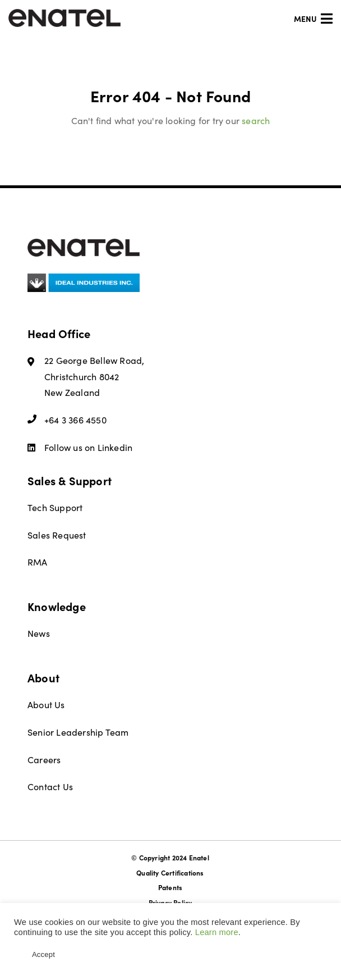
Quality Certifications (170, 873)
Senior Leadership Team (78, 732)
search (256, 120)
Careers (44, 760)
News (39, 633)
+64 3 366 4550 (67, 420)
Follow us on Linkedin (80, 447)
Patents (170, 887)
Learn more (217, 932)
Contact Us (50, 787)
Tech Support (55, 507)
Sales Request (57, 535)
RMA (38, 562)
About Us (46, 705)
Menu (313, 19)
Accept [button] (43, 954)
